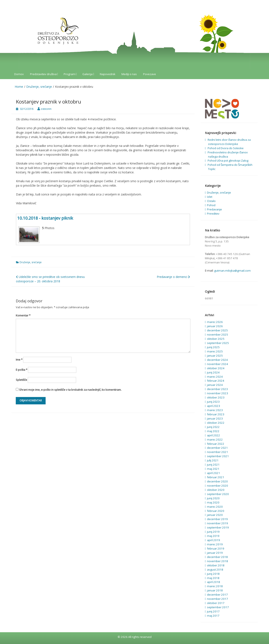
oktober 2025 (216, 339)
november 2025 (218, 335)
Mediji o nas (129, 74)
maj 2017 (213, 616)
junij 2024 (213, 372)
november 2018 (218, 561)
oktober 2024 (216, 368)
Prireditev (213, 214)
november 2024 (218, 364)
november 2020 (218, 486)
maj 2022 (213, 431)
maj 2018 (213, 578)
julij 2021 (213, 460)
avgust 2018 (215, 570)
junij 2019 (213, 532)
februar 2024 (216, 381)
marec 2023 (215, 410)
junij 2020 (213, 498)
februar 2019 (216, 548)
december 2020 (217, 481)
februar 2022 (216, 444)
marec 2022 (215, 440)
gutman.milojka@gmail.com (232, 271)
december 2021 (217, 448)
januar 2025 (215, 356)
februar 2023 (216, 414)
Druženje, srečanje (31, 262)
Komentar (23, 315)
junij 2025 (213, 347)
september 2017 (218, 607)
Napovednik (108, 74)
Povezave (150, 74)
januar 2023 (215, 418)
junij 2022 (213, 427)
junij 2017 (213, 611)
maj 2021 (213, 469)
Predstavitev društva (43, 74)
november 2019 (218, 523)
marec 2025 (215, 351)
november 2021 (218, 452)
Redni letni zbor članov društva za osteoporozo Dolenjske (229, 142)
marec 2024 (215, 377)
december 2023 (217, 389)
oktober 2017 (216, 603)
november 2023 (218, 393)
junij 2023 (213, 402)
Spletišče (21, 380)
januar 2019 (215, 553)
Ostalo (211, 201)
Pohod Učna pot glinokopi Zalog (228, 161)
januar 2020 (215, 515)
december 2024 (217, 360)
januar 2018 (215, 590)
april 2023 (214, 406)
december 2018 (217, 557)
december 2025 (217, 330)
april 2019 (214, 540)
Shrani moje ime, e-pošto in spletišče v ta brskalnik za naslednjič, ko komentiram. (70, 390)
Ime (19, 360)
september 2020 (218, 494)
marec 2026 (215, 322)
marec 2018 (215, 586)
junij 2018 (213, 574)
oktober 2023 (216, 397)
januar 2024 (215, 385)
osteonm (46, 109)
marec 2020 (215, 507)
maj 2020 (213, 502)
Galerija (87, 74)
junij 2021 (213, 465)
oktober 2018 (216, 565)
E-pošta (22, 370)
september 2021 (218, 456)
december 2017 (217, 595)
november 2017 (218, 599)
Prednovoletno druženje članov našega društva (228, 154)
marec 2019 (215, 544)
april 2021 (214, 473)
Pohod (211, 205)
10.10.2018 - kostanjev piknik (45, 218)
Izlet (210, 197)
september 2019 (218, 527)
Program (69, 74)
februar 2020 (216, 511)
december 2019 (217, 519)
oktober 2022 (216, 423)
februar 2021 (216, 477)
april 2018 (214, 582)
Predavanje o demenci (173, 277)
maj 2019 (213, 536)
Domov (19, 74)
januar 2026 (215, 326)
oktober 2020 (216, 490)
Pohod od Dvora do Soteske (226, 148)
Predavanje (214, 209)
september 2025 (218, 343)
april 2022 (214, 435)
